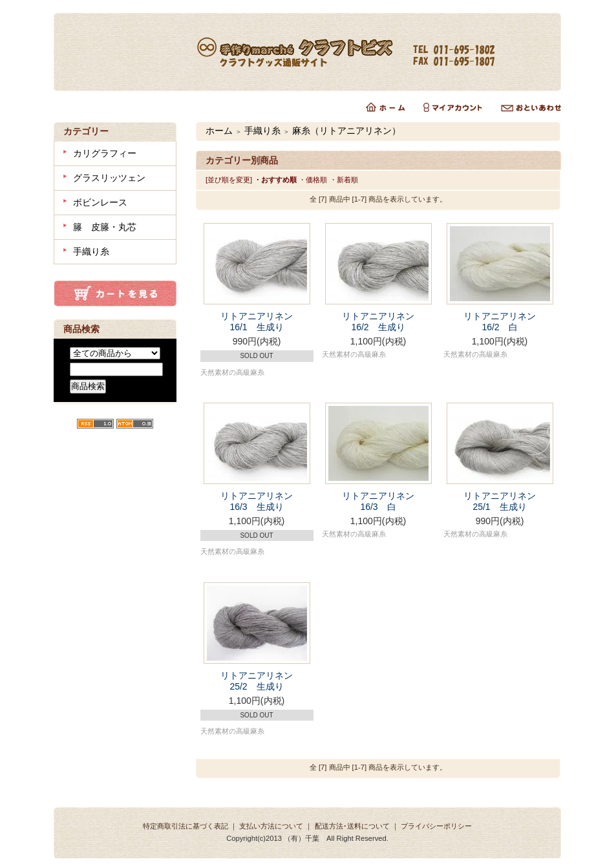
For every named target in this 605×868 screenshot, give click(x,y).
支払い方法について (271, 826)
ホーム (219, 131)
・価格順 (313, 180)
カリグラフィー (105, 153)
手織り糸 (91, 251)
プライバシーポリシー (436, 826)
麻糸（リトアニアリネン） (346, 131)
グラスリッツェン (109, 178)
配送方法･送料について (352, 826)
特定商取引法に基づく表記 (186, 826)
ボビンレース (100, 202)
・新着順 (344, 180)
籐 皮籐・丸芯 (105, 227)
